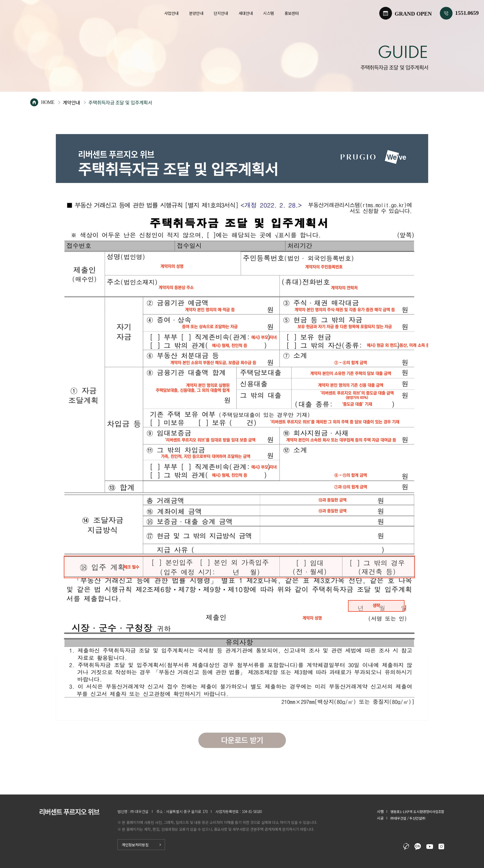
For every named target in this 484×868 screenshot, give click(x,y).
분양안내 (196, 13)
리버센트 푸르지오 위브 (54, 13)
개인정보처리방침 (135, 845)
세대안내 (246, 13)
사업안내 (171, 13)
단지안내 (221, 13)
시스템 (268, 13)
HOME (68, 102)
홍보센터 (292, 13)
